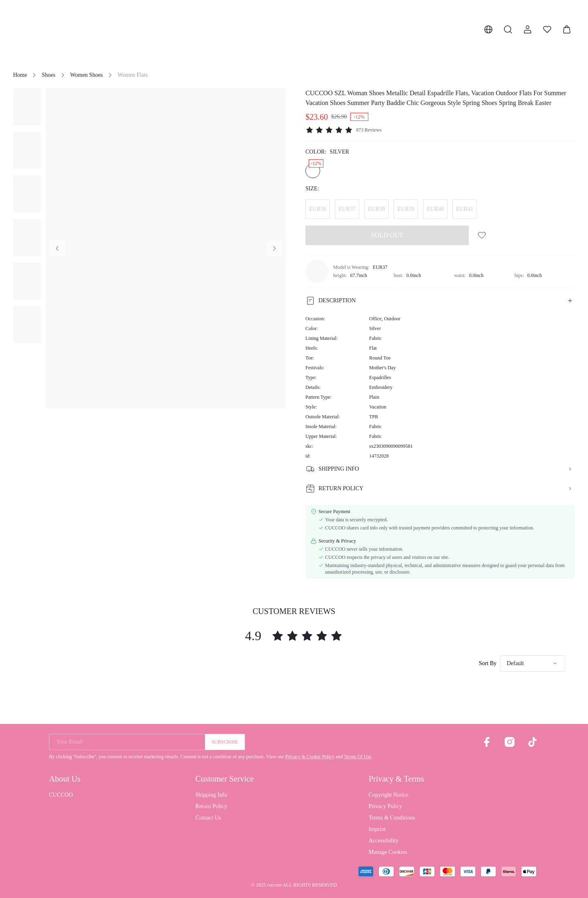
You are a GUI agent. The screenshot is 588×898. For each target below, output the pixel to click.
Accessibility (384, 841)
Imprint (377, 829)
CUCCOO (61, 795)
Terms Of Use (357, 757)
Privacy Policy (385, 806)
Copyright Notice (389, 795)
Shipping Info (211, 795)
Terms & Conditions (392, 818)
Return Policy (211, 806)
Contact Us (208, 818)
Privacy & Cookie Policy (310, 757)
